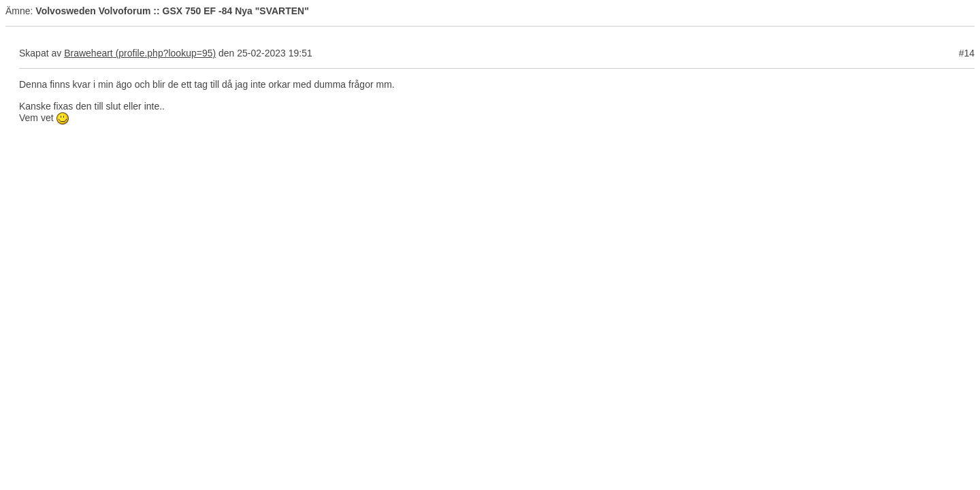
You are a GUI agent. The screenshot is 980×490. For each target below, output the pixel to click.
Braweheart (88, 53)
